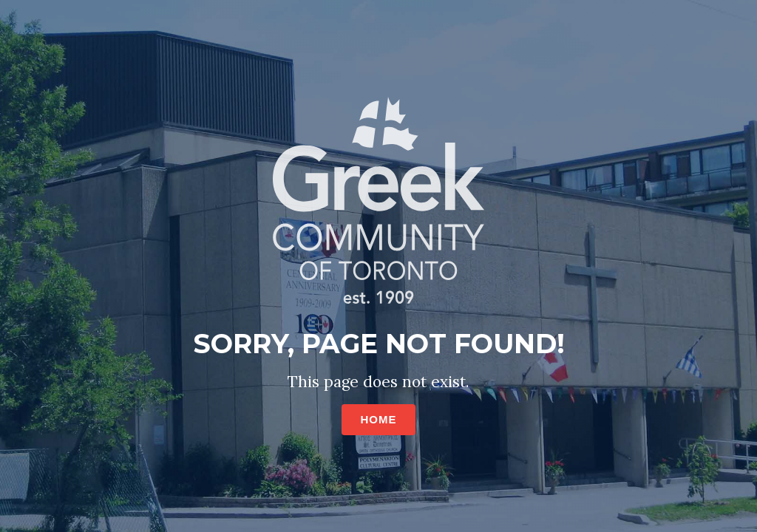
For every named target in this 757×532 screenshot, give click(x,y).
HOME (379, 419)
